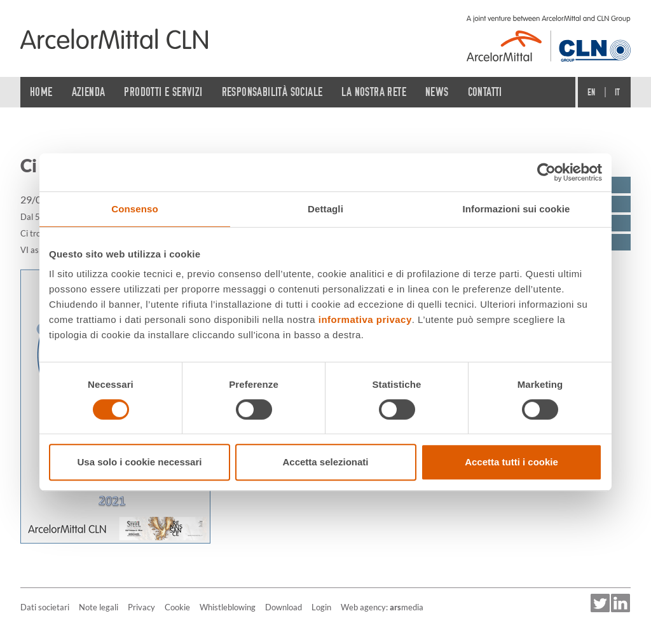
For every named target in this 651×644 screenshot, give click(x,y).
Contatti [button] (485, 92)
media (407, 607)
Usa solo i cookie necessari (140, 462)
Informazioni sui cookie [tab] (517, 209)
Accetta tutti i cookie (511, 462)
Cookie (177, 607)
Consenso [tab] (134, 209)
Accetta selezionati (325, 462)
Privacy (141, 607)
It (618, 92)
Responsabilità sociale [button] (272, 92)
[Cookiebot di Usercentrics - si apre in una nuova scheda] (546, 172)
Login (321, 607)
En (592, 92)
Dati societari (45, 607)
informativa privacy (365, 319)
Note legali (99, 607)
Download (284, 607)
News (437, 92)
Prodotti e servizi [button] (163, 92)
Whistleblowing (228, 607)
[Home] (114, 39)
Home (41, 92)
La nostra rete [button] (374, 92)
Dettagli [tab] (325, 209)
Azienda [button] (89, 92)
